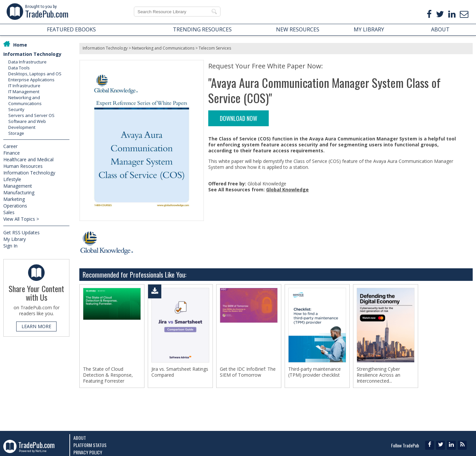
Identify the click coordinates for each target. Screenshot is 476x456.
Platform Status (90, 445)
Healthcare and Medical (28, 159)
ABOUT (440, 29)
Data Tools (19, 68)
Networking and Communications (25, 100)
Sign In (10, 246)
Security (16, 109)
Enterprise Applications (31, 80)
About (80, 438)
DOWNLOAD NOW (238, 118)
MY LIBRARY (369, 29)
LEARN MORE (36, 326)
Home (20, 45)
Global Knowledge (287, 190)
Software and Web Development (27, 124)
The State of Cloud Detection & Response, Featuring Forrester (108, 375)
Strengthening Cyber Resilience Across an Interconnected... (378, 375)
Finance (12, 153)
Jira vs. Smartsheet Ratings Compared (180, 372)
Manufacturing (19, 192)
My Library (15, 239)
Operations (15, 206)
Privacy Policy (88, 452)
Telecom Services (215, 48)
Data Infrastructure (27, 62)
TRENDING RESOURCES (202, 29)
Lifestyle (12, 179)
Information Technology (32, 54)
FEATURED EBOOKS (71, 29)
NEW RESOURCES (298, 29)
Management (18, 186)
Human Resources (23, 166)
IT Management (24, 92)
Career (10, 146)
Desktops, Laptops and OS (35, 74)
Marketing (14, 199)
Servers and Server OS (31, 115)
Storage (16, 133)
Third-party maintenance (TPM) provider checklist (315, 372)
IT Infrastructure (24, 86)
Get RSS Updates (21, 232)
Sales (9, 212)
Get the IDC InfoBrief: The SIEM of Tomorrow (248, 372)
